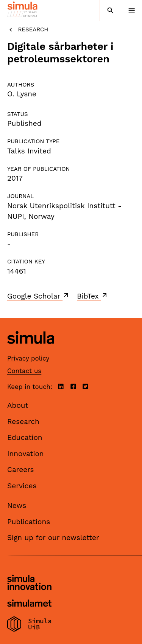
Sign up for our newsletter (53, 538)
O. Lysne (22, 94)
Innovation (26, 454)
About (18, 405)
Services (22, 486)
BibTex (93, 296)
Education (25, 437)
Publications (29, 522)
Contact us (24, 371)
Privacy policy (28, 358)
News (17, 505)
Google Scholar (38, 296)
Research (28, 30)
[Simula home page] (31, 350)
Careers (21, 470)
